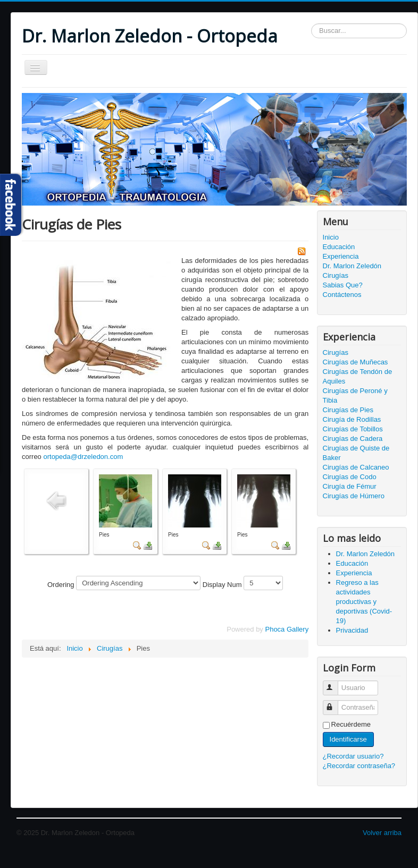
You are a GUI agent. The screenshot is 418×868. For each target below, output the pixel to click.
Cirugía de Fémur (350, 486)
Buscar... (311, 24)
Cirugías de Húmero (354, 496)
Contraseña (335, 703)
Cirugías (336, 275)
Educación (339, 247)
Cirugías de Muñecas (356, 362)
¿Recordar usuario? (353, 756)
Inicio (331, 237)
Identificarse (348, 739)
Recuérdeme (351, 724)
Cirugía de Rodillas (352, 419)
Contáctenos (342, 295)
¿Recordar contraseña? (359, 766)
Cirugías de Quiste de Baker (356, 453)
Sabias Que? (343, 285)
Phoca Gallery (287, 629)
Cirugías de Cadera (353, 439)
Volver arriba (382, 833)
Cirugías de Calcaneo (356, 467)
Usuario (335, 683)
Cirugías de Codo (350, 477)
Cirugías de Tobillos (353, 429)
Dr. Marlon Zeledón (352, 266)
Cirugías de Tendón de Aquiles (358, 376)
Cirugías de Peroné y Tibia (355, 395)
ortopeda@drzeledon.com (83, 457)
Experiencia (341, 256)
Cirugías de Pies (348, 410)
